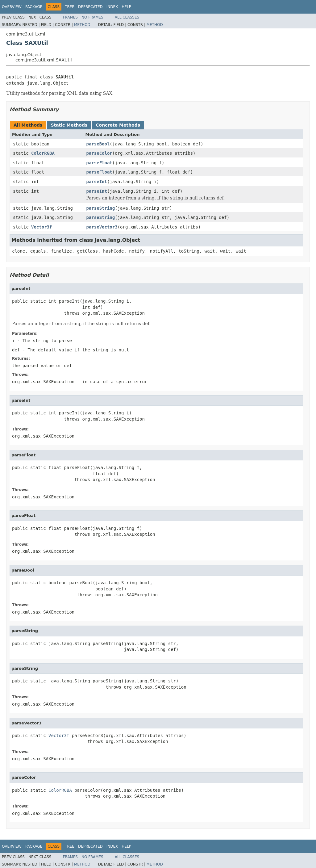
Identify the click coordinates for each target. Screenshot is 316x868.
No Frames (92, 17)
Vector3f (42, 227)
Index (112, 7)
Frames (70, 17)
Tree (70, 7)
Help (126, 7)
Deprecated (90, 7)
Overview (12, 7)
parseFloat (99, 163)
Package (34, 7)
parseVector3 (102, 227)
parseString (101, 208)
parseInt (97, 182)
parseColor (99, 153)
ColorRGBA (43, 153)
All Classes (127, 17)
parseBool (98, 144)
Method (82, 25)
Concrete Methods (118, 125)
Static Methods (69, 125)
